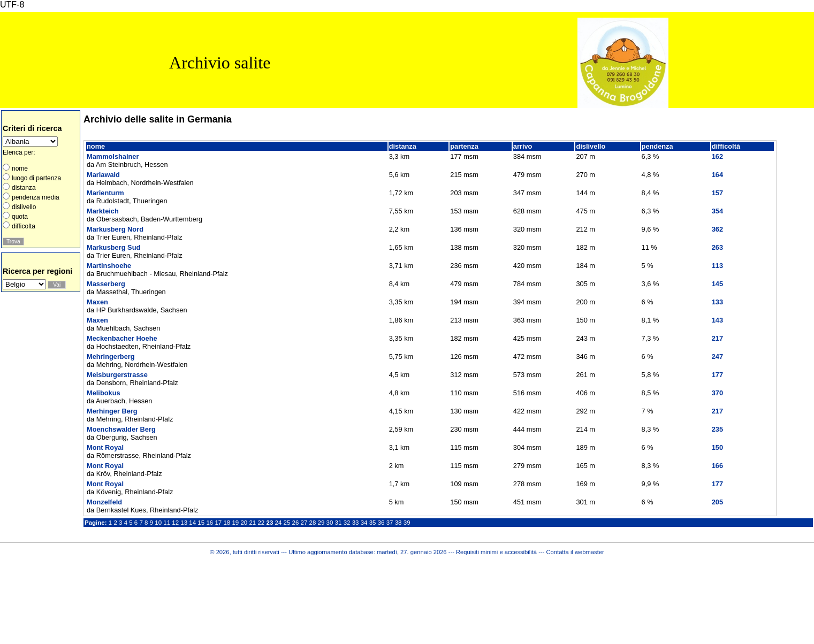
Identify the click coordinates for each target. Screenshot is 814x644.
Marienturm (105, 193)
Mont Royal (105, 447)
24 (279, 523)
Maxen (97, 302)
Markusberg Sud (113, 247)
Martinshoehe (109, 266)
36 (381, 523)
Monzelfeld (104, 502)
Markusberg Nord (115, 229)
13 (184, 523)
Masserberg (106, 284)
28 (313, 523)
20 (244, 523)
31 (338, 523)
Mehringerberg (111, 356)
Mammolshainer (113, 156)
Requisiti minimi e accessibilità (496, 552)
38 (398, 523)
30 (330, 523)
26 (296, 523)
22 (261, 523)
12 (175, 523)
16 (210, 523)
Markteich (103, 211)
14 (192, 523)
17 (218, 523)
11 (167, 523)
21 (252, 523)
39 (407, 523)
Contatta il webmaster (575, 552)
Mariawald (103, 175)
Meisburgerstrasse (117, 375)
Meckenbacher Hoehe (122, 338)
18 (227, 523)
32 (347, 523)
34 (364, 523)
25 (287, 523)
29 (321, 523)
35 (373, 523)
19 (235, 523)
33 (356, 523)
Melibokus (104, 393)
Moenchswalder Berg (121, 429)
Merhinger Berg (112, 411)
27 (304, 523)
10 (158, 523)
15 (201, 523)
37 (390, 523)
